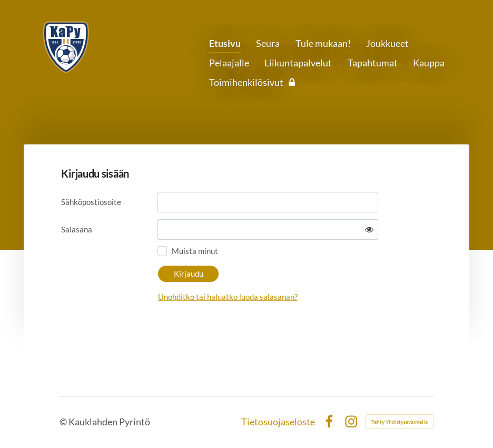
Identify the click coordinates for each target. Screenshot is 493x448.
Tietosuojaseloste (278, 422)
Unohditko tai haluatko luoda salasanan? (228, 297)
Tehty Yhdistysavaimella (400, 422)
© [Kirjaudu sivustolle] (64, 422)
